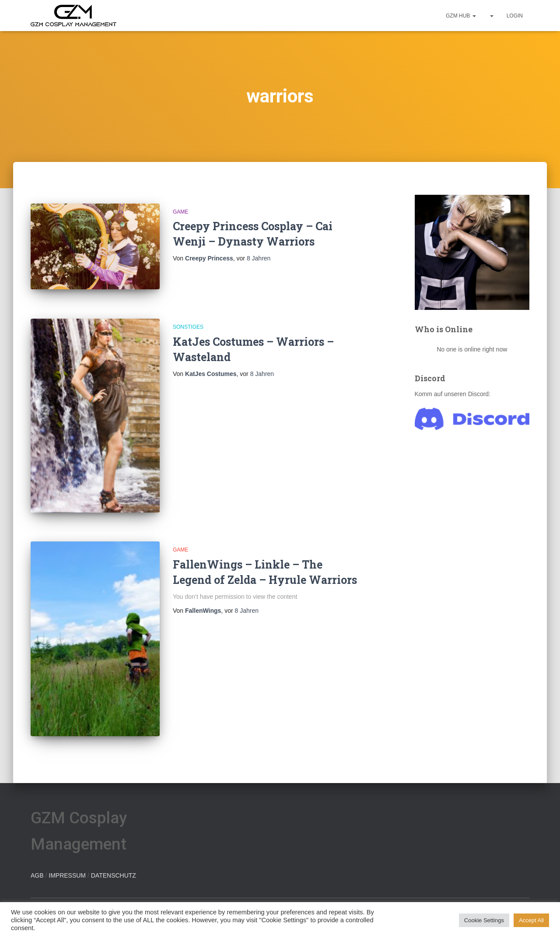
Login (515, 16)
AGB (37, 875)
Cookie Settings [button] (484, 920)
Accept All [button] (531, 920)
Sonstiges (188, 327)
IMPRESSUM (67, 875)
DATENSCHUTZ (114, 875)
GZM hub (461, 16)
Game (180, 212)
